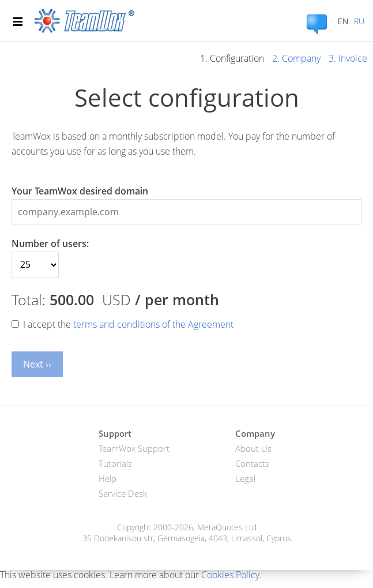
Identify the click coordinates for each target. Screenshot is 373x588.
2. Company (296, 58)
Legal (245, 478)
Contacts (252, 463)
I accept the (128, 324)
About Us (253, 448)
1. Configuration (232, 58)
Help (108, 478)
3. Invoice (348, 58)
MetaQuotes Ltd (227, 527)
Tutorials (115, 463)
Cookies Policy (230, 575)
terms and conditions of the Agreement (153, 324)
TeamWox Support (134, 448)
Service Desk (123, 493)
